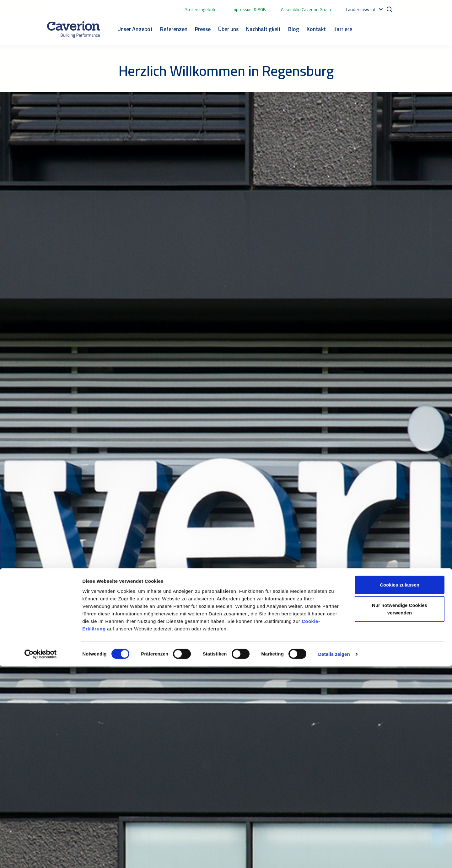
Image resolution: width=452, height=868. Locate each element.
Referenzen (174, 29)
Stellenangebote (201, 9)
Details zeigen (334, 856)
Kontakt (316, 29)
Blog (294, 29)
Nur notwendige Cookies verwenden (400, 811)
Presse (203, 29)
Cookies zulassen (400, 786)
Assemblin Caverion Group (306, 9)
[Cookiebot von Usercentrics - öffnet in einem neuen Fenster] (41, 856)
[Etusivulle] (73, 29)
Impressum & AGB (249, 9)
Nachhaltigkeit (263, 29)
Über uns (228, 29)
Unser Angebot (135, 29)
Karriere (343, 29)
